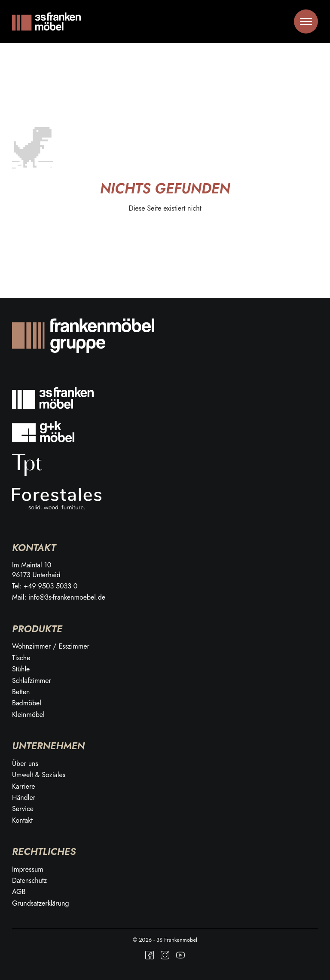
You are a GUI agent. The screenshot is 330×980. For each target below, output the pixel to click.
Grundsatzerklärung (41, 903)
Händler (24, 798)
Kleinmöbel (28, 715)
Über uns (25, 764)
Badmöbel (27, 703)
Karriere (24, 787)
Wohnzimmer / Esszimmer (51, 646)
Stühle (21, 669)
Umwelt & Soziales (39, 775)
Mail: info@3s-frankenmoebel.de (59, 597)
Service (23, 809)
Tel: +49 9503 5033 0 (45, 586)
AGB (19, 892)
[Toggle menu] (306, 21)
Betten (21, 692)
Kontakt (22, 821)
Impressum (28, 870)
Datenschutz (29, 881)
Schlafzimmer (32, 681)
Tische (21, 658)
